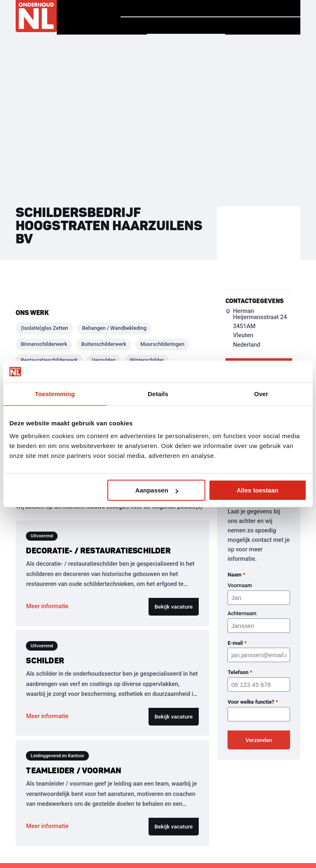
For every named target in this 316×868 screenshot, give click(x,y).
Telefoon (240, 672)
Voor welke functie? (253, 702)
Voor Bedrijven (263, 26)
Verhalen (196, 8)
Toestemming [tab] (55, 394)
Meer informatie (47, 606)
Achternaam (242, 613)
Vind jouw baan (263, 8)
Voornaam (240, 585)
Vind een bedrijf (186, 26)
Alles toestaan (258, 490)
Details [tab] (158, 394)
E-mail (237, 643)
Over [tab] (261, 394)
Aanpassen (157, 490)
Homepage (144, 8)
